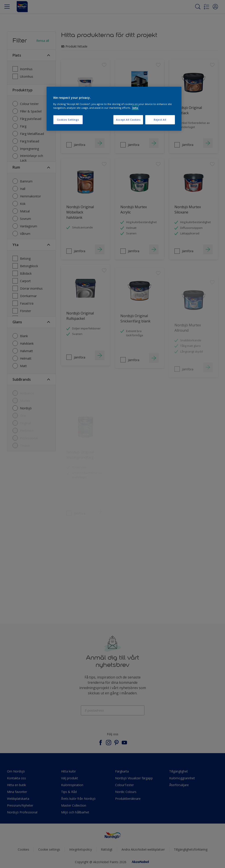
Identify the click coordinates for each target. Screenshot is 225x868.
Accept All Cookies (128, 120)
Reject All (160, 120)
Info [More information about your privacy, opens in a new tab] (135, 108)
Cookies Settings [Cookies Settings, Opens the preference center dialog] (68, 120)
